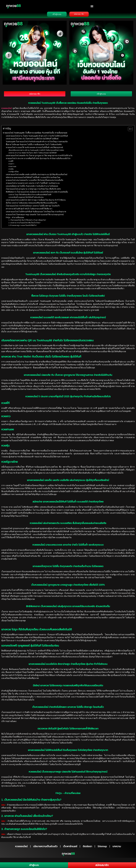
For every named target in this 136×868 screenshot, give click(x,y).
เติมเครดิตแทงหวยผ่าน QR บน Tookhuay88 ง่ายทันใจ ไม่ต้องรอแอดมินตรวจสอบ (36, 151)
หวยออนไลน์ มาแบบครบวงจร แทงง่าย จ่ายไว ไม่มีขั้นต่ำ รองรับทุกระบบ (33, 184)
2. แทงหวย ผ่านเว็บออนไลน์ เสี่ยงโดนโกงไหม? (25, 224)
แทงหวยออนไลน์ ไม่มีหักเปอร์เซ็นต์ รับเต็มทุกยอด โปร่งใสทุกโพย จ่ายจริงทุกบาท (36, 213)
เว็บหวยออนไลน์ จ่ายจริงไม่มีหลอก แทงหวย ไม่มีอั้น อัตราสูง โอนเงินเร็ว (33, 207)
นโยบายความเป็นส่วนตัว (45, 847)
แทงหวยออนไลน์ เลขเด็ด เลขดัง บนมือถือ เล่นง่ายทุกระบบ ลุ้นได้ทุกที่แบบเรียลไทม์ (37, 175)
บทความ (117, 847)
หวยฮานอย (13, 167)
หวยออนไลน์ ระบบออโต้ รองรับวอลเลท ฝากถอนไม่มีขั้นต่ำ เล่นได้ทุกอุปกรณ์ (34, 148)
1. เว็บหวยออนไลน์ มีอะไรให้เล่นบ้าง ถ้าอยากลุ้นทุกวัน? (27, 221)
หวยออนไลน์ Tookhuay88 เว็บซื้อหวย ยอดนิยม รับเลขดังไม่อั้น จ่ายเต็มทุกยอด (35, 134)
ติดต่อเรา (87, 847)
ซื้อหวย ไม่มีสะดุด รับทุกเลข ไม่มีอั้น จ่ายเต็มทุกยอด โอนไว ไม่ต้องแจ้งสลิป (34, 146)
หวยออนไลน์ (7, 109)
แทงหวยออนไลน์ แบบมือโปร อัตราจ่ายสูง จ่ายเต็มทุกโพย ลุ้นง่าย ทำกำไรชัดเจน (36, 201)
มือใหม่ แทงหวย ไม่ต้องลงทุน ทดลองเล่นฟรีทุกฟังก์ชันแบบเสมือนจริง (31, 204)
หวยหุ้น (11, 170)
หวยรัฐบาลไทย (14, 172)
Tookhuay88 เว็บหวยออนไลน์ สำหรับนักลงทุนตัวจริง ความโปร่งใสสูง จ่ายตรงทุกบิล (37, 143)
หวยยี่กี (11, 162)
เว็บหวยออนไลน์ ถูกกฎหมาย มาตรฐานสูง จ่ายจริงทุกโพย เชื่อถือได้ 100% (33, 190)
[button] (92, 6)
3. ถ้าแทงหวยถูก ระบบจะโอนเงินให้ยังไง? (23, 226)
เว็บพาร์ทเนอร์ (70, 847)
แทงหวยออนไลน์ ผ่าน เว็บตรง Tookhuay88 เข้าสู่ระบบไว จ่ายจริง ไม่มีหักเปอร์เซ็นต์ (37, 137)
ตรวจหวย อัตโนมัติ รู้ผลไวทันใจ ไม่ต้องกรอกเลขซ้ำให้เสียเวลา (29, 210)
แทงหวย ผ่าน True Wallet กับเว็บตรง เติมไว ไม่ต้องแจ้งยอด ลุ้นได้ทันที (32, 154)
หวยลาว (12, 165)
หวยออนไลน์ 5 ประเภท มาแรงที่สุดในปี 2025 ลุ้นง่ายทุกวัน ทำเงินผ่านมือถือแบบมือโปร (38, 160)
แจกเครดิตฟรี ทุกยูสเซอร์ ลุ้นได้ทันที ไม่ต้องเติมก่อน (26, 198)
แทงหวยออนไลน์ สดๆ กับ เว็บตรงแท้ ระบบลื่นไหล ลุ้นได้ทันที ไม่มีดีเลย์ (32, 140)
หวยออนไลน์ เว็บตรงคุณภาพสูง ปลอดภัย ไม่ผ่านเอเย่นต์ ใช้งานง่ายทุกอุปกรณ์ (35, 215)
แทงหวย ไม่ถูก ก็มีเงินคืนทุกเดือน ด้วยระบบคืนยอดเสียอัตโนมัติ (30, 195)
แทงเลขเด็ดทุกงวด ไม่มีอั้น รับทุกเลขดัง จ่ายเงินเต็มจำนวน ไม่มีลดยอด (32, 187)
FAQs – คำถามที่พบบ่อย (15, 218)
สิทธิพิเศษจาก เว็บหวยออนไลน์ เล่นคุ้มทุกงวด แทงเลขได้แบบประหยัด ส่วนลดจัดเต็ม (37, 193)
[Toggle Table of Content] (129, 130)
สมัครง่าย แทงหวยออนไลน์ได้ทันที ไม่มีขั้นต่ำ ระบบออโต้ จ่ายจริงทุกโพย (33, 178)
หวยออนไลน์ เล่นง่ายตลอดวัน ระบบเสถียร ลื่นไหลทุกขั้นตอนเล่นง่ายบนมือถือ (35, 181)
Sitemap (102, 847)
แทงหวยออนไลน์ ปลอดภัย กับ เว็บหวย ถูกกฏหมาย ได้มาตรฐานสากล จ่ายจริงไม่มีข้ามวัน (39, 157)
